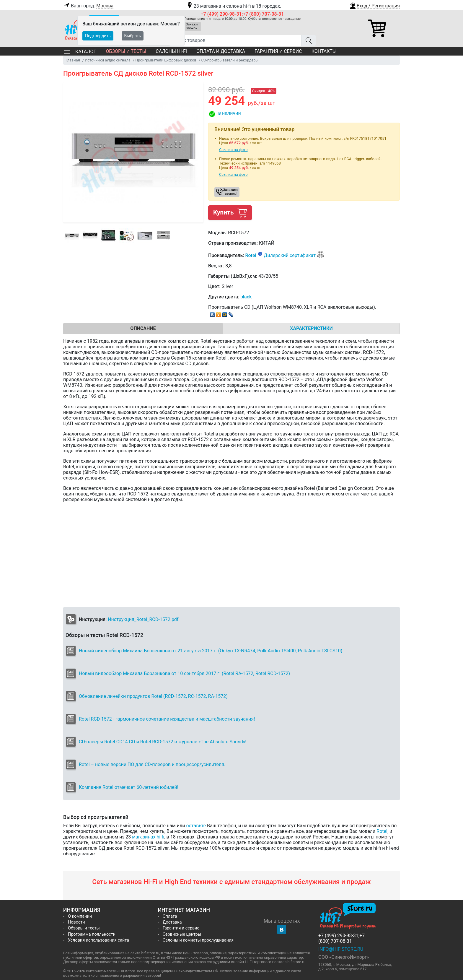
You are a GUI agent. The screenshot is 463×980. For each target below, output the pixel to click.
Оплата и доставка (221, 51)
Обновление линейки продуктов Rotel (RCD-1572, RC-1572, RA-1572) (153, 696)
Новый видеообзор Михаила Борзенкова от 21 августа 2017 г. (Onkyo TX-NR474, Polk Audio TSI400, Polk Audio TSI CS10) (211, 651)
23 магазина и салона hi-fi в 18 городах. (234, 6)
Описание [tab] (143, 328)
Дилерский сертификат (294, 255)
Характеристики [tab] (311, 328)
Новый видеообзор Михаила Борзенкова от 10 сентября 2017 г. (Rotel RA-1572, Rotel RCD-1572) (184, 673)
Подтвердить (98, 36)
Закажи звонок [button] (192, 26)
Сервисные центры (182, 934)
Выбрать (133, 36)
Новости (76, 922)
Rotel (251, 255)
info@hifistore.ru (341, 949)
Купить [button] (230, 213)
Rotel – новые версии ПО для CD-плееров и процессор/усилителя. (152, 764)
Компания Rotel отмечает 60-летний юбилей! (129, 787)
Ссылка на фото (233, 150)
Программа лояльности (92, 934)
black (246, 297)
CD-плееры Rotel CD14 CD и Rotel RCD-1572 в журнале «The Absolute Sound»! (163, 742)
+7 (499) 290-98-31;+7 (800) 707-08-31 (242, 14)
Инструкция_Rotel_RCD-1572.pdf (143, 619)
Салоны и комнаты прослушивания (198, 940)
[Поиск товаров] (235, 40)
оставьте (196, 826)
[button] (374, 5)
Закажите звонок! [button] (231, 192)
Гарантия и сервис (278, 51)
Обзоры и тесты (126, 51)
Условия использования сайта (98, 940)
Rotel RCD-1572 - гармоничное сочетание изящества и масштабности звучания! (167, 719)
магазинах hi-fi (148, 837)
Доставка (172, 922)
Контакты (324, 51)
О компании (80, 916)
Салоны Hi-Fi (171, 51)
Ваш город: (88, 6)
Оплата (170, 916)
